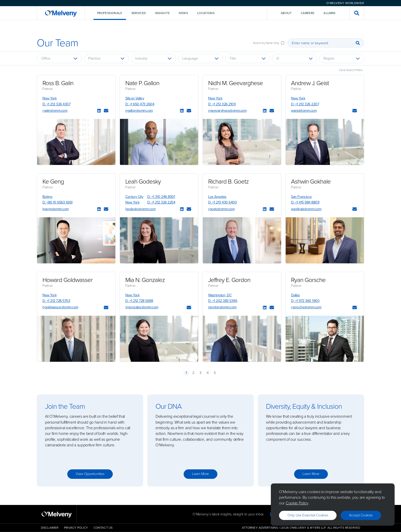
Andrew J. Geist (310, 83)
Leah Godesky (143, 182)
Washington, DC (220, 295)
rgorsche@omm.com (306, 307)
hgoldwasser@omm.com (60, 307)
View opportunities (90, 474)
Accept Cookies (361, 515)
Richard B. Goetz (228, 182)
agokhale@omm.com (306, 209)
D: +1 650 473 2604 (140, 104)
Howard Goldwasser (68, 280)
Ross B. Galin (58, 83)
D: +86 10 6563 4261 (58, 202)
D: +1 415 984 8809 (305, 202)
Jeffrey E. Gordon (229, 280)
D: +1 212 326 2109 (222, 104)
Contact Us (103, 528)
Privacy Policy (76, 528)
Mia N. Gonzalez (145, 280)
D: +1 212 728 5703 (56, 301)
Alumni (329, 13)
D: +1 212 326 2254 (161, 202)
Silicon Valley (135, 98)
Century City (134, 197)
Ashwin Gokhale (311, 182)
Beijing (47, 197)
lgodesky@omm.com (140, 209)
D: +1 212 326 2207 (305, 104)
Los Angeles (217, 197)
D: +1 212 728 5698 (139, 301)
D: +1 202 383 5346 (223, 301)
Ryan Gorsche (308, 280)
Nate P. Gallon (142, 83)
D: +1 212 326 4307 (56, 104)
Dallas (295, 295)
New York (49, 98)
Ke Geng (53, 182)
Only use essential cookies (308, 515)
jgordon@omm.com (222, 307)
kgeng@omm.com (56, 209)
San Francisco (301, 197)
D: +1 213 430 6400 (222, 202)
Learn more (201, 474)
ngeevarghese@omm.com (227, 111)
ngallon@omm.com (139, 111)
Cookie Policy (297, 503)
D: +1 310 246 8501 (161, 197)
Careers (308, 13)
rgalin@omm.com (55, 111)
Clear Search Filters (351, 70)
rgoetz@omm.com (221, 209)
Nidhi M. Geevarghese (236, 83)
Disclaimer (50, 528)
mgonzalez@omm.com (142, 307)
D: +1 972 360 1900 (305, 301)
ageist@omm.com (304, 111)
